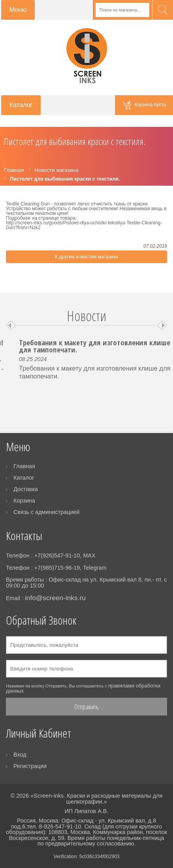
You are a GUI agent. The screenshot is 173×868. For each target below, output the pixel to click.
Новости (86, 316)
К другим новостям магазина (86, 257)
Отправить (86, 707)
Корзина (24, 501)
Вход (20, 755)
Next (162, 325)
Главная (24, 466)
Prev (11, 325)
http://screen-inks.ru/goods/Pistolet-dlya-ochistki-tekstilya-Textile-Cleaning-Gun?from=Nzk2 (84, 225)
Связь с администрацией (46, 512)
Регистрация (30, 766)
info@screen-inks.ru (55, 598)
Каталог (24, 478)
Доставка (26, 489)
